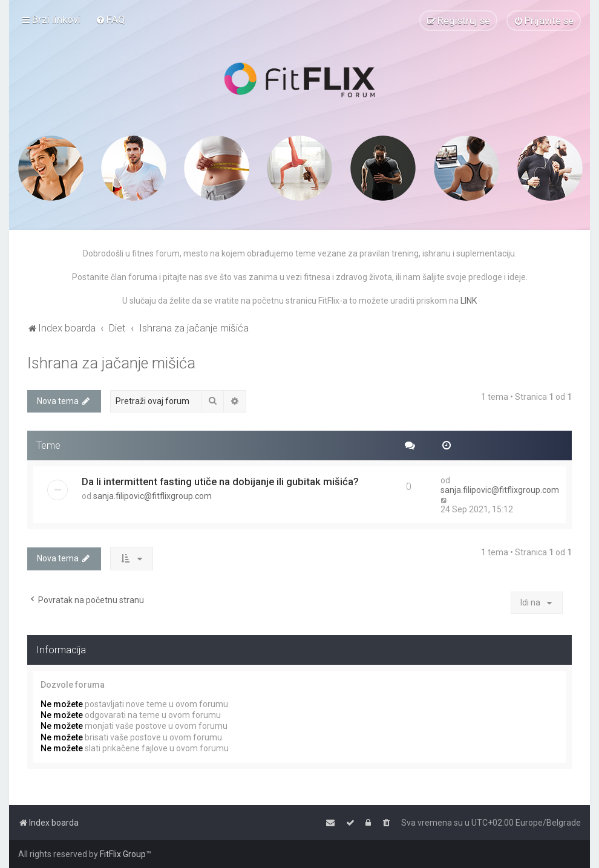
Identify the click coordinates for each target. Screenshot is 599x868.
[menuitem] (110, 19)
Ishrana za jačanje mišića (111, 363)
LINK (469, 301)
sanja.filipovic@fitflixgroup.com (152, 496)
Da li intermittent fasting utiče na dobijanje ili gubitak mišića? (220, 481)
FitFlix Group (123, 854)
